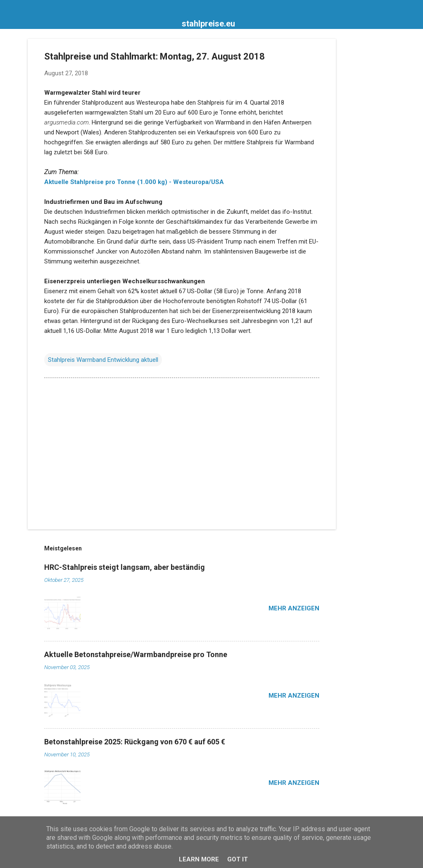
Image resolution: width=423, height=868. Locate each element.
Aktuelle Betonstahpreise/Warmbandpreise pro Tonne (136, 654)
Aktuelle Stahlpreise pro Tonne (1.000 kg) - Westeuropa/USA (134, 182)
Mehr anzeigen (294, 608)
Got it (238, 859)
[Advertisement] (369, 163)
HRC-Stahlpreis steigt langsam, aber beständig (125, 567)
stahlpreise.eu (208, 24)
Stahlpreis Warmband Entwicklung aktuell (103, 360)
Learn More (199, 859)
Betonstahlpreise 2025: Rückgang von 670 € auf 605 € (135, 742)
